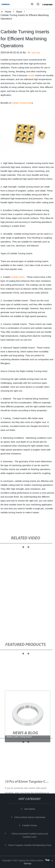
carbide (31, 75)
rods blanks (30, 809)
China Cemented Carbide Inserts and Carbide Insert (30, 835)
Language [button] (48, 4)
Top (47, 860)
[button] (32, 4)
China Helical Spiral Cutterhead (30, 817)
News (19, 12)
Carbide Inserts (18, 277)
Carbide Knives (30, 825)
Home (8, 12)
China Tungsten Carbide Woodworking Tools (30, 845)
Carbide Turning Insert (22, 103)
